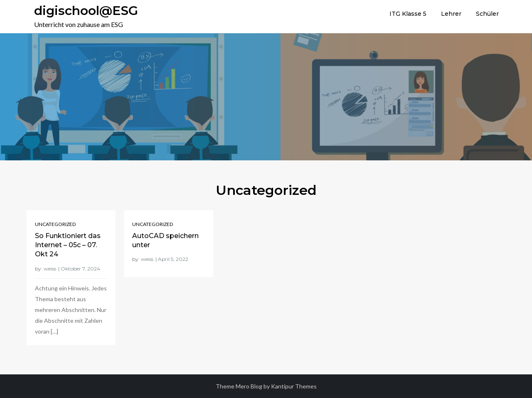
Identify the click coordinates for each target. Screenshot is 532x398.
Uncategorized (55, 224)
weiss (50, 269)
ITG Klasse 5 (408, 14)
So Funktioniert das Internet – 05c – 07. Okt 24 (68, 245)
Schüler (487, 14)
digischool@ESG (86, 11)
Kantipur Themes (294, 386)
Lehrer (451, 14)
